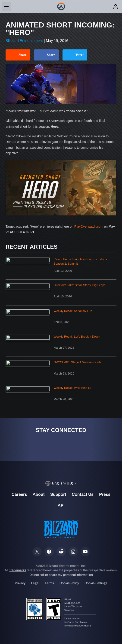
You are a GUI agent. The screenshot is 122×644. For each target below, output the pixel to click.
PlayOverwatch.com (89, 227)
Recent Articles (31, 247)
